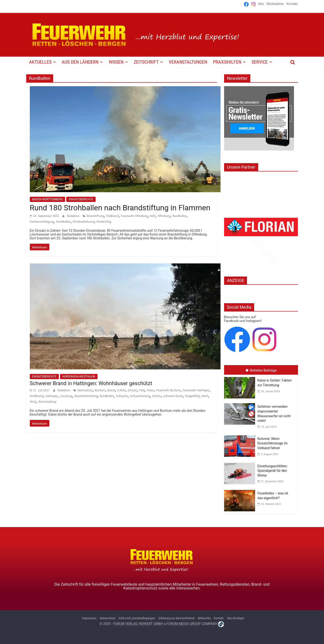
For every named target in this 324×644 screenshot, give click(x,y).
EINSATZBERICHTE (81, 199)
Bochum (100, 390)
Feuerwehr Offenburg (134, 216)
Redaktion (73, 216)
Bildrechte (204, 618)
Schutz (157, 396)
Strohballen (63, 222)
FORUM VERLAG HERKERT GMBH (138, 624)
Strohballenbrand (84, 222)
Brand (111, 390)
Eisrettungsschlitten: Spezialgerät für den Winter (273, 471)
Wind (33, 402)
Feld (142, 390)
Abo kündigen (236, 618)
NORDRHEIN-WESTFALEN (79, 377)
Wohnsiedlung (47, 402)
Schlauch (122, 396)
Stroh (205, 396)
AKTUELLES (40, 62)
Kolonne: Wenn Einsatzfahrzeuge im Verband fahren (273, 443)
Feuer (150, 390)
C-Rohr (121, 390)
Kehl (152, 216)
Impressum (89, 618)
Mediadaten (275, 4)
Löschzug (66, 396)
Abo (261, 4)
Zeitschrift (146, 62)
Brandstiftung (95, 216)
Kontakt (292, 4)
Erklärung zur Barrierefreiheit (176, 618)
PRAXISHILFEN (227, 62)
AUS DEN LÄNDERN (80, 62)
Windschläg (104, 222)
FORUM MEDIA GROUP (184, 624)
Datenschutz (108, 618)
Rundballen (180, 216)
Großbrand (37, 396)
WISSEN (116, 62)
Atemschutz (85, 390)
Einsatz (132, 390)
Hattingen (51, 396)
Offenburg (164, 216)
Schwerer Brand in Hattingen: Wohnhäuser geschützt (91, 383)
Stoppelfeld (192, 396)
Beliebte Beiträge (261, 370)
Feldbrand (112, 216)
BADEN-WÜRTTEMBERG (48, 199)
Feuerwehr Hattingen (196, 390)
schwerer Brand (173, 396)
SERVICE (260, 62)
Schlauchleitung (140, 396)
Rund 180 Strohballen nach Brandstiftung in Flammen (120, 208)
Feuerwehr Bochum (168, 390)
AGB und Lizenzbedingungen (137, 618)
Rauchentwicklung (86, 396)
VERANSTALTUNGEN (188, 62)
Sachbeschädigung (42, 222)
